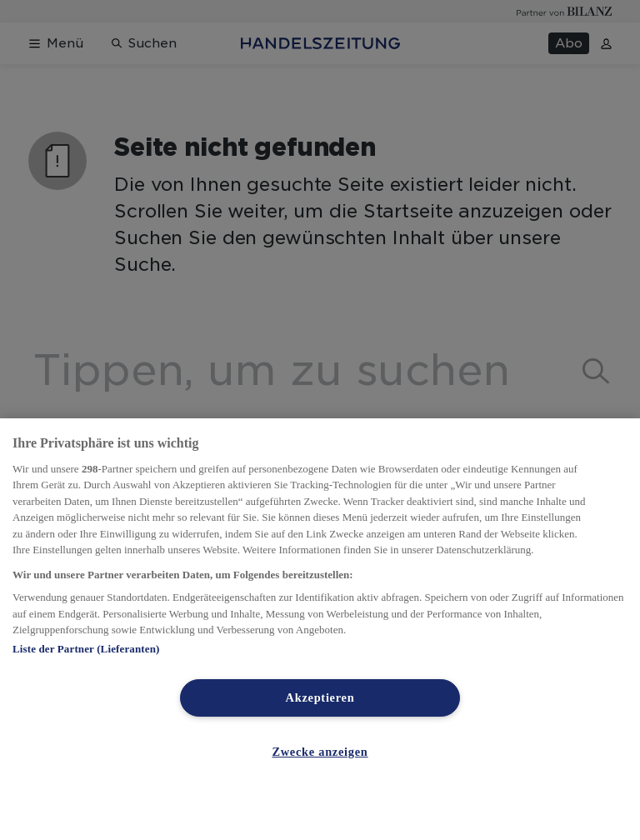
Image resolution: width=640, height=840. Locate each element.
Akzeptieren (320, 697)
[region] (320, 629)
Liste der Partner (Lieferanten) (86, 649)
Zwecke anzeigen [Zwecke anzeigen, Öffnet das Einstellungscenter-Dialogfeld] (320, 752)
